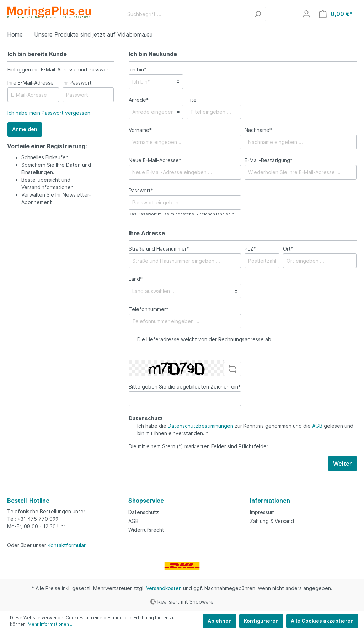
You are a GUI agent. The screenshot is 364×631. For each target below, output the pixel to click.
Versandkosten (164, 588)
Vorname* (140, 130)
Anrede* (139, 100)
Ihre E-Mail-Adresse (31, 83)
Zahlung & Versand (272, 521)
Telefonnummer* (149, 309)
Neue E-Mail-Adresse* (155, 160)
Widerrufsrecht (146, 530)
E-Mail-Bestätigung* (269, 160)
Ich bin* (138, 69)
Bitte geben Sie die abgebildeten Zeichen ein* (185, 387)
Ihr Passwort (77, 83)
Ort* (288, 249)
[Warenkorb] (336, 14)
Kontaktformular (66, 545)
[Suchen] (258, 14)
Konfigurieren (261, 621)
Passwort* (141, 190)
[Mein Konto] (306, 14)
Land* (136, 279)
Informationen (270, 501)
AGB (317, 426)
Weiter (342, 464)
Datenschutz (144, 512)
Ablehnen (220, 621)
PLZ (250, 249)
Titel (192, 100)
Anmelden (25, 129)
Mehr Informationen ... (50, 624)
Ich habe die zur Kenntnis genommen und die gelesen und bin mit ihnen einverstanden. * (245, 429)
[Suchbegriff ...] (187, 14)
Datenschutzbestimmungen (200, 426)
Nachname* (258, 130)
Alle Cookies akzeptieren (322, 621)
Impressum (262, 512)
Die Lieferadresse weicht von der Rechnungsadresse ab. (205, 339)
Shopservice (146, 501)
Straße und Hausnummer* (159, 249)
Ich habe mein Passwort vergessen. (50, 113)
